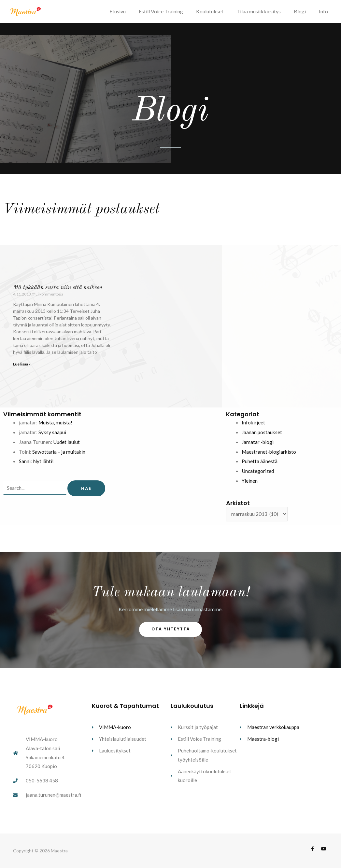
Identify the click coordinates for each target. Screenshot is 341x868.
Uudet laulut (67, 445)
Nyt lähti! (43, 464)
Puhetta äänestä (260, 464)
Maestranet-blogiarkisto (270, 455)
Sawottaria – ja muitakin (59, 455)
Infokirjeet (254, 425)
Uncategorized (258, 474)
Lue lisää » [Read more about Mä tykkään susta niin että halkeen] (22, 367)
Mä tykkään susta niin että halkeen (58, 290)
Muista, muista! (56, 425)
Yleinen (250, 483)
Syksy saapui (53, 435)
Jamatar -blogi (258, 445)
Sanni (25, 464)
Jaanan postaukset (262, 435)
